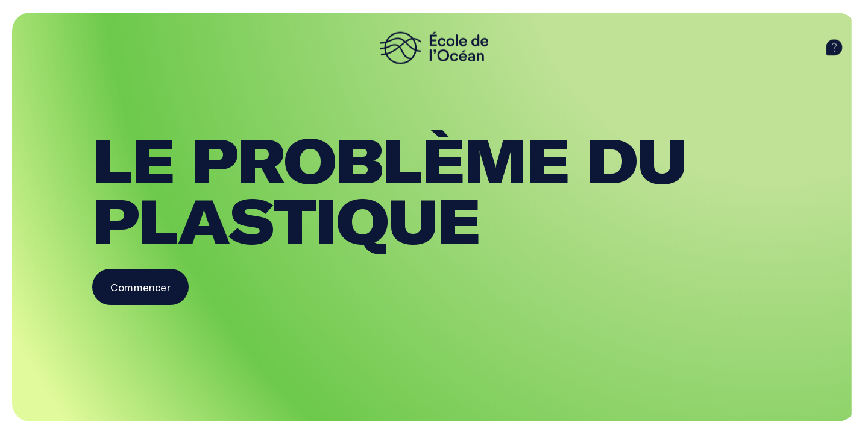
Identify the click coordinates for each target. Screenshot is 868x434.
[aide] (834, 48)
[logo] (434, 48)
